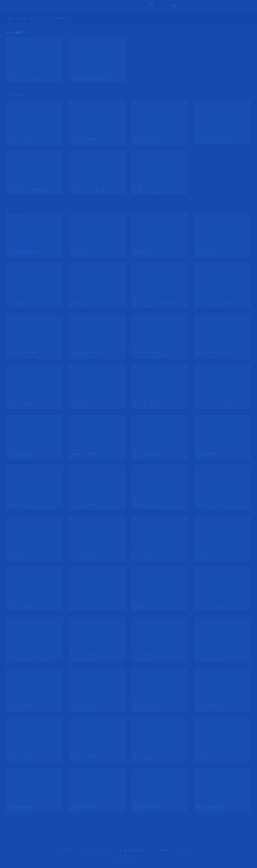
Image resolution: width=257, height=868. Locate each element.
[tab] (11, 18)
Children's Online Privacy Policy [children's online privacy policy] (96, 850)
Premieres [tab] (26, 18)
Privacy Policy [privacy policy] (67, 850)
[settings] (174, 6)
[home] (60, 6)
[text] (14, 73)
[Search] (151, 6)
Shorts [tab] (63, 18)
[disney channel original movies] (106, 6)
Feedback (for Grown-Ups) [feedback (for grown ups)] (122, 856)
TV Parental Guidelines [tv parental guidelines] (186, 850)
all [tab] (11, 18)
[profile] (197, 6)
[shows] (83, 6)
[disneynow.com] (14, 6)
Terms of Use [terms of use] (161, 850)
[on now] (128, 6)
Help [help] (146, 856)
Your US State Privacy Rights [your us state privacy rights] (133, 850)
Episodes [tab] (46, 18)
